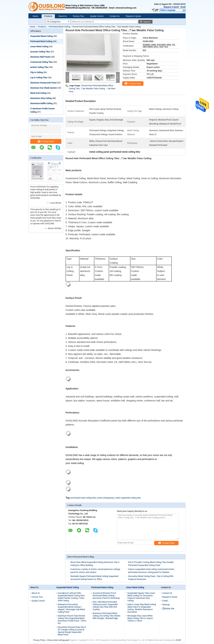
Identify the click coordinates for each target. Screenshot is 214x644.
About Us (62, 16)
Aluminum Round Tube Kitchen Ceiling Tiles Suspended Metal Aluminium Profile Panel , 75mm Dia (72, 620)
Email (183, 7)
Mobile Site (168, 609)
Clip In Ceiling (37, 72)
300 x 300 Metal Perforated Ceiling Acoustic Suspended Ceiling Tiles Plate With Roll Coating (105, 606)
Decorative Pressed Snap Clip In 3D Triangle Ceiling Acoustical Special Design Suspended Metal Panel (72, 631)
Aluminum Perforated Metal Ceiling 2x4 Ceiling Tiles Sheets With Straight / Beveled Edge (106, 616)
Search (147, 22)
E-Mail (165, 601)
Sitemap (166, 605)
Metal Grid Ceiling (38, 93)
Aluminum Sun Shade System (44, 88)
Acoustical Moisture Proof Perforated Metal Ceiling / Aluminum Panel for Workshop (106, 596)
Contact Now (46, 141)
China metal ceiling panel (58, 640)
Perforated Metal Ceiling (59, 27)
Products (48, 16)
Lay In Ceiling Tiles (39, 78)
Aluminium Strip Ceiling (41, 98)
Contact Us (115, 16)
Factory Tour (78, 16)
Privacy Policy (39, 640)
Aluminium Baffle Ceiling (41, 103)
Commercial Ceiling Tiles (42, 62)
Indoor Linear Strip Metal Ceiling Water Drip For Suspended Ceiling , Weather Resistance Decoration (142, 608)
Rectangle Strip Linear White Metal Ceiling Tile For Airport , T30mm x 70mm (141, 618)
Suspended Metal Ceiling (41, 36)
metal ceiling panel (105, 498)
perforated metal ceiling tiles (83, 498)
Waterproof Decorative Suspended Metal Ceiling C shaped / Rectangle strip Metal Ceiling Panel (71, 608)
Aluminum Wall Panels (40, 57)
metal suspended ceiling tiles (128, 498)
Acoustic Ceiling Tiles (40, 52)
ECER (178, 640)
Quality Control (97, 16)
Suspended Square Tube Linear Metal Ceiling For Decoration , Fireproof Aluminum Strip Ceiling (141, 597)
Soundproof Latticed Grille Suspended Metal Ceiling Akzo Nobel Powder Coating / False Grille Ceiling (71, 597)
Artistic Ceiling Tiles (39, 67)
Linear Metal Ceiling (39, 47)
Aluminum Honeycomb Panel (43, 83)
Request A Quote (171, 7)
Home (35, 16)
